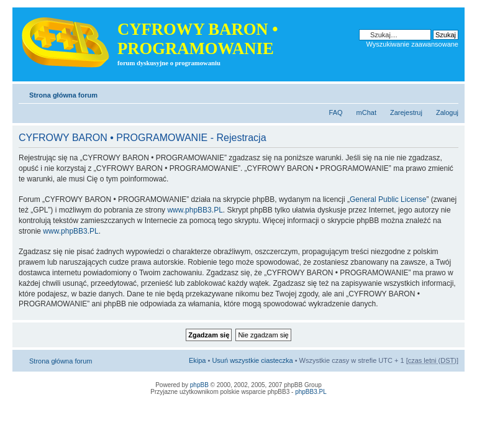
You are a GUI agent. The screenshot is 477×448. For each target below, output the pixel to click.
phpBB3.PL (311, 392)
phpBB (199, 385)
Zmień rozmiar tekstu (449, 93)
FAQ (336, 112)
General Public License (388, 199)
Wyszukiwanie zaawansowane (412, 44)
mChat (366, 112)
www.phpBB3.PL (195, 210)
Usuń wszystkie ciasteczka (252, 360)
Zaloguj (447, 112)
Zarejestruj (406, 112)
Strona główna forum (63, 95)
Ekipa (198, 360)
